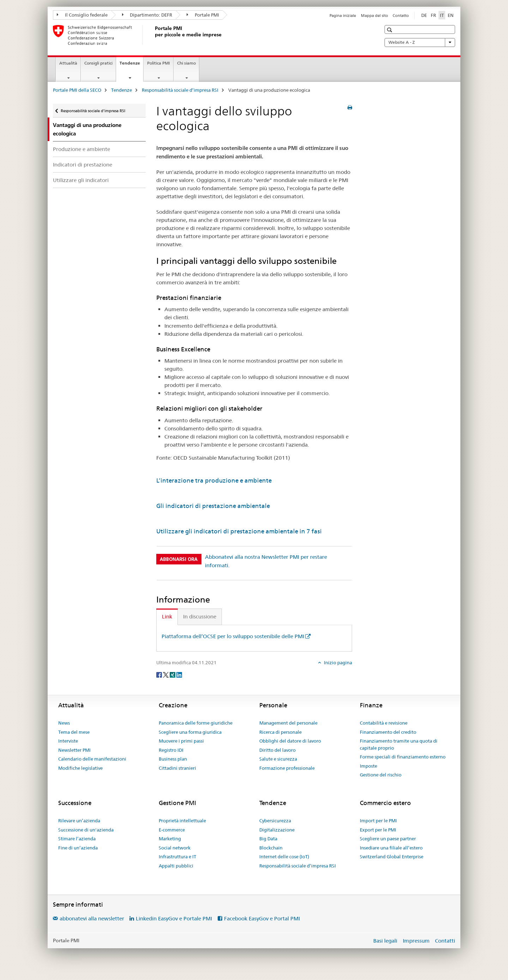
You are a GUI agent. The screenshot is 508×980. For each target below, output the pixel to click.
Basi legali (385, 941)
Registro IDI (171, 750)
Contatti (445, 941)
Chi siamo (186, 63)
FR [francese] (433, 15)
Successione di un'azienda (86, 830)
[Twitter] (166, 674)
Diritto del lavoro (277, 750)
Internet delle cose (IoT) (284, 857)
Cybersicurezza (275, 821)
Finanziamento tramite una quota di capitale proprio (399, 744)
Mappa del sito (374, 16)
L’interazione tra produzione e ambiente (214, 480)
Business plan (173, 759)
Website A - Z (420, 42)
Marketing (170, 839)
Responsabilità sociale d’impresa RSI (180, 90)
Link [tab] (167, 616)
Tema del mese (74, 732)
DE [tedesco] (424, 15)
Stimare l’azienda (77, 839)
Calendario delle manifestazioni (92, 759)
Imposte (368, 766)
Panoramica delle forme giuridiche (196, 723)
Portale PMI (203, 15)
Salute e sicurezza (278, 759)
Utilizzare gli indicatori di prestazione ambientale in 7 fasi (239, 531)
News (64, 723)
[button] (390, 30)
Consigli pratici (98, 63)
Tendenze (131, 65)
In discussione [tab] (200, 616)
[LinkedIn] (179, 674)
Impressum (416, 941)
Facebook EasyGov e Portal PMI (262, 918)
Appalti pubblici (176, 866)
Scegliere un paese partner (388, 839)
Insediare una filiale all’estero (391, 848)
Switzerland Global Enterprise (392, 857)
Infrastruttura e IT (177, 857)
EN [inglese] (451, 15)
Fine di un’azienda (78, 848)
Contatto (401, 16)
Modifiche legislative (80, 768)
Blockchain (271, 848)
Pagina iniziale (343, 16)
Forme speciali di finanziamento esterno (403, 757)
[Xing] (173, 674)
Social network (175, 848)
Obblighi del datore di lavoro (290, 741)
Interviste (68, 741)
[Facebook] (160, 674)
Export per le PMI (378, 830)
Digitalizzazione (277, 830)
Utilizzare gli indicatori (81, 180)
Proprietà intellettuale (182, 821)
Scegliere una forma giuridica (190, 732)
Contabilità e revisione (384, 723)
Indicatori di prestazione (83, 165)
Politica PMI (159, 63)
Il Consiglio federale (82, 15)
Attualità (68, 63)
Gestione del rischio (381, 775)
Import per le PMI (378, 821)
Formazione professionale (287, 768)
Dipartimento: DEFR (147, 15)
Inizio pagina (337, 663)
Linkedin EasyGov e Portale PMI (174, 918)
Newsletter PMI (74, 750)
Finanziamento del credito (388, 732)
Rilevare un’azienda (79, 821)
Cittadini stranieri (177, 768)
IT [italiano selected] (442, 15)
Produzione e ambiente (81, 149)
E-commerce (172, 830)
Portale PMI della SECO (77, 90)
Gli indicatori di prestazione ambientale (213, 506)
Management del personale (288, 723)
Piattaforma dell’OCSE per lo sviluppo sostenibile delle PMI (233, 636)
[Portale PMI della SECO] (153, 35)
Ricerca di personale (280, 732)
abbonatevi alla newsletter (92, 918)
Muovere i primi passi (181, 741)
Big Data (268, 839)
